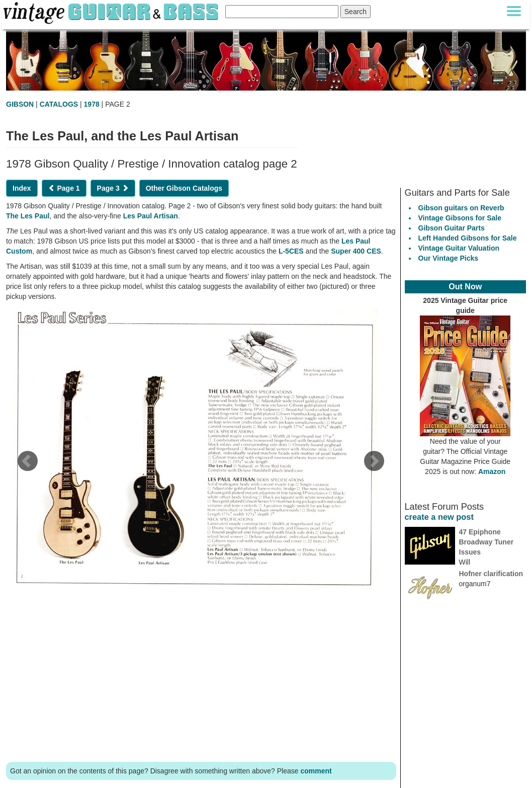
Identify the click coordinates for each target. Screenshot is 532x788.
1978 (92, 104)
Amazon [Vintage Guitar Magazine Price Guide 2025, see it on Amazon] (492, 471)
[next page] (374, 464)
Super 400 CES (356, 251)
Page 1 (64, 188)
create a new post (439, 517)
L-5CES (291, 251)
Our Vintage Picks (449, 258)
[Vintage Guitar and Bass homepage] (112, 12)
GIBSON (20, 104)
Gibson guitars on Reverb (461, 208)
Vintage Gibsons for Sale (460, 218)
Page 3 (113, 188)
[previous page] (27, 464)
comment (316, 771)
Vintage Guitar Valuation (459, 248)
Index (22, 188)
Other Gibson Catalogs (184, 188)
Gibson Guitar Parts (452, 228)
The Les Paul (28, 216)
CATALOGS (59, 104)
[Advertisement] (201, 677)
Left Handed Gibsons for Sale (468, 238)
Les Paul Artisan (151, 216)
